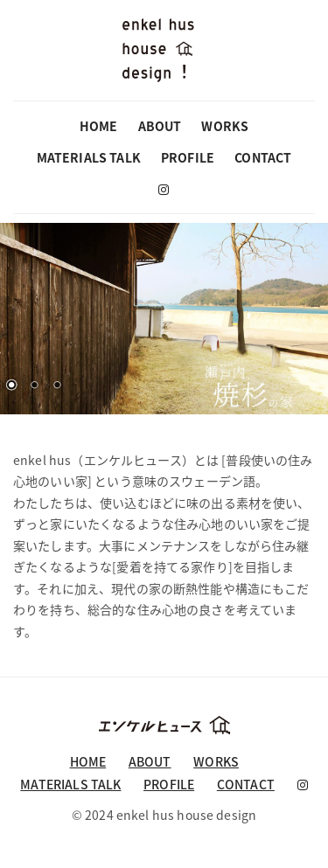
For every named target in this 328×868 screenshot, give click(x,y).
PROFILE (188, 157)
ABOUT (160, 126)
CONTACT (263, 157)
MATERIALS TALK (89, 157)
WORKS (225, 126)
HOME (99, 126)
